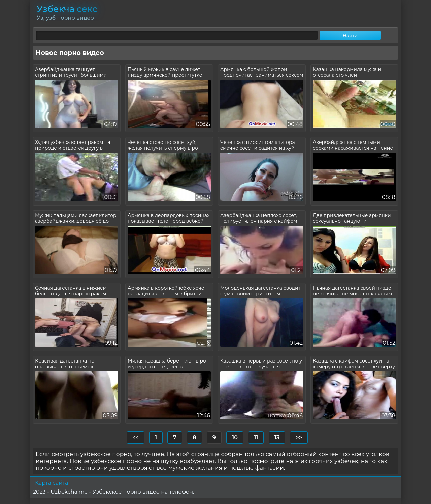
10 (235, 437)
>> (299, 437)
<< (136, 437)
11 (256, 437)
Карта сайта (52, 483)
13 (277, 437)
